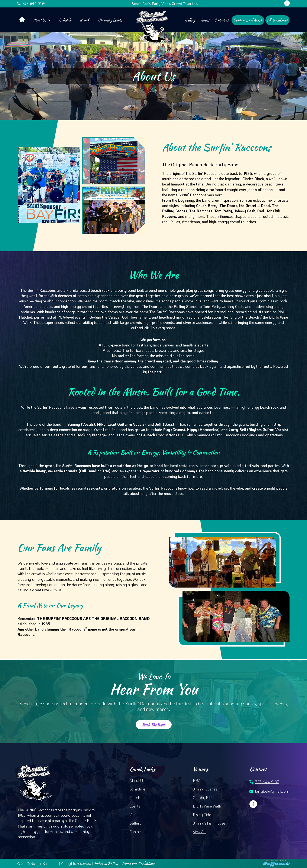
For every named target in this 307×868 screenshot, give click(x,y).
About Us (42, 20)
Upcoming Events (110, 20)
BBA (197, 780)
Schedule (65, 20)
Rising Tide (202, 815)
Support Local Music (248, 20)
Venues (205, 20)
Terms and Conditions (138, 863)
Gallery (190, 20)
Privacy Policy (106, 863)
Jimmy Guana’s (205, 789)
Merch (85, 20)
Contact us (221, 20)
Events (135, 806)
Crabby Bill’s (203, 798)
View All (199, 832)
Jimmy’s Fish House (209, 823)
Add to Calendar (277, 20)
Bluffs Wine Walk (207, 806)
